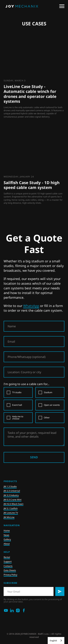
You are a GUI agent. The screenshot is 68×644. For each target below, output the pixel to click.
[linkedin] (12, 610)
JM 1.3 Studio (10, 486)
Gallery (7, 539)
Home (7, 531)
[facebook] (24, 610)
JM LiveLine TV (11, 513)
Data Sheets (10, 570)
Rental (7, 557)
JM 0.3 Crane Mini (13, 500)
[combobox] (56, 640)
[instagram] (18, 610)
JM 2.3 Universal (12, 491)
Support (8, 561)
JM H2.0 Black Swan (14, 504)
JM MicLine (9, 517)
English (53, 640)
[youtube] (6, 610)
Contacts (8, 566)
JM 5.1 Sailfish (11, 508)
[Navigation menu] (62, 6)
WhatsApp (31, 306)
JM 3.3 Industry (11, 495)
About (7, 544)
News (6, 535)
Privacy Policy (10, 575)
